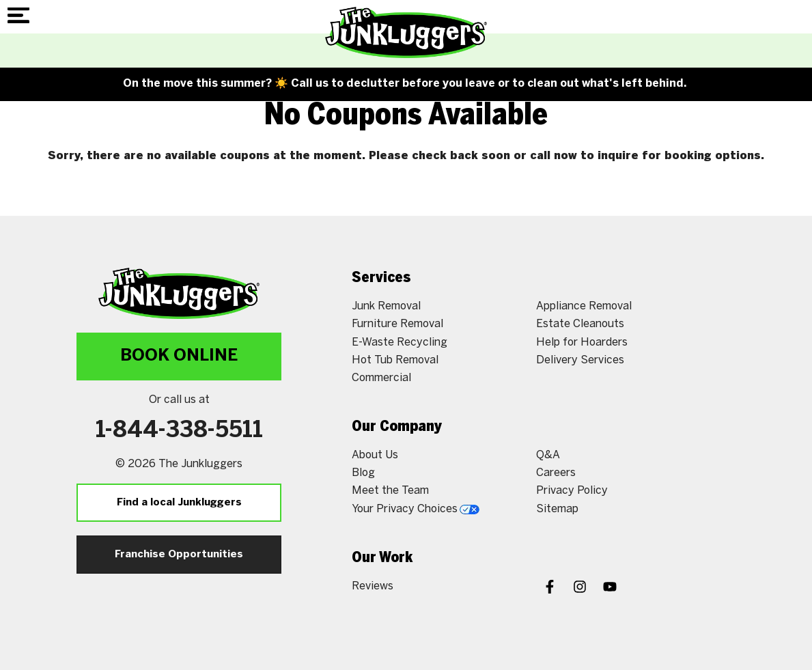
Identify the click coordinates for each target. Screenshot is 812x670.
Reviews (373, 586)
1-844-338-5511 (179, 431)
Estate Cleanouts (580, 324)
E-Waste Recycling (400, 343)
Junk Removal (386, 306)
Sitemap (557, 509)
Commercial (381, 378)
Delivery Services (580, 360)
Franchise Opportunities (179, 555)
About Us (375, 455)
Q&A (548, 455)
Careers (556, 473)
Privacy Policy (572, 491)
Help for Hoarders (582, 343)
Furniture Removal (397, 324)
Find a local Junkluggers (179, 503)
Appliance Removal (584, 306)
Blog (363, 473)
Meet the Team (390, 491)
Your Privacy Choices (416, 509)
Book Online (179, 356)
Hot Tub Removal (395, 360)
